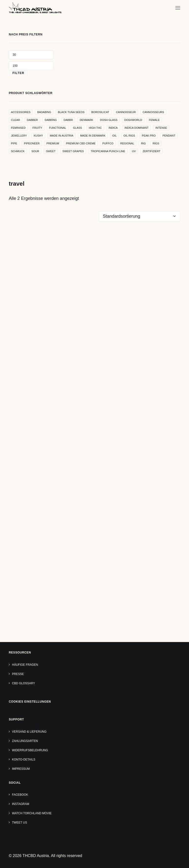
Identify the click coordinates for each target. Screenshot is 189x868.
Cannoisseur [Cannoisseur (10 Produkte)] (126, 112)
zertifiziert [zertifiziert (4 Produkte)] (152, 151)
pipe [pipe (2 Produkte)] (14, 143)
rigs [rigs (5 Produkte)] (156, 143)
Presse (18, 674)
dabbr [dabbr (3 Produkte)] (68, 120)
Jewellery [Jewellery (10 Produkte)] (19, 136)
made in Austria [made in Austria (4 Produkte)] (62, 136)
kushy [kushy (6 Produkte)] (38, 136)
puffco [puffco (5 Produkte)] (108, 143)
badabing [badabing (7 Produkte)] (44, 112)
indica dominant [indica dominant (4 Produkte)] (136, 128)
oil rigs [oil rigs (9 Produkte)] (129, 136)
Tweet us (20, 823)
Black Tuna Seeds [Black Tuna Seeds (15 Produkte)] (71, 112)
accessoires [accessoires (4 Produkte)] (21, 112)
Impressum (21, 769)
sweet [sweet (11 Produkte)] (51, 151)
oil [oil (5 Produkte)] (115, 136)
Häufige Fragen (25, 665)
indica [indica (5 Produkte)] (113, 128)
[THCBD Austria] (35, 8)
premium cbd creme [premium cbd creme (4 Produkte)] (81, 143)
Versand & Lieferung (29, 732)
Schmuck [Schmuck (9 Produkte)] (18, 151)
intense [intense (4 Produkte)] (161, 128)
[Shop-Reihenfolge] (140, 216)
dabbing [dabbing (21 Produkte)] (51, 120)
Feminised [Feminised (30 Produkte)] (18, 128)
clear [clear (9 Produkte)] (16, 120)
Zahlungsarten (25, 741)
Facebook (20, 795)
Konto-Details (24, 760)
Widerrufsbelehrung (30, 750)
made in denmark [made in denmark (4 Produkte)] (93, 136)
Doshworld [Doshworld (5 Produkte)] (133, 120)
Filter (18, 73)
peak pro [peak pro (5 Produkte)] (149, 136)
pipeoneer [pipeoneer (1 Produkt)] (32, 143)
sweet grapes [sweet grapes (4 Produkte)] (73, 151)
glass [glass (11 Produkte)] (78, 128)
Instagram (21, 804)
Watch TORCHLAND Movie (32, 813)
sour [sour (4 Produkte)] (35, 151)
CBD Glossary (23, 683)
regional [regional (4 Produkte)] (127, 143)
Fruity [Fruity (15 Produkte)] (37, 128)
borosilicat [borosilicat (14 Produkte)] (100, 112)
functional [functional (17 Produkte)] (58, 128)
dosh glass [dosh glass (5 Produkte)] (109, 120)
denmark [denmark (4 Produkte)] (86, 120)
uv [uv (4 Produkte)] (134, 151)
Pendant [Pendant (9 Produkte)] (169, 136)
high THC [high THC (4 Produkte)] (95, 128)
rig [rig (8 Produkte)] (143, 143)
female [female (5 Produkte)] (154, 120)
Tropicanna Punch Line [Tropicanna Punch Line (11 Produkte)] (108, 151)
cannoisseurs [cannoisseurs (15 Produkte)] (153, 112)
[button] (178, 8)
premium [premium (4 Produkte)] (53, 143)
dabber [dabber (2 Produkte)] (32, 120)
